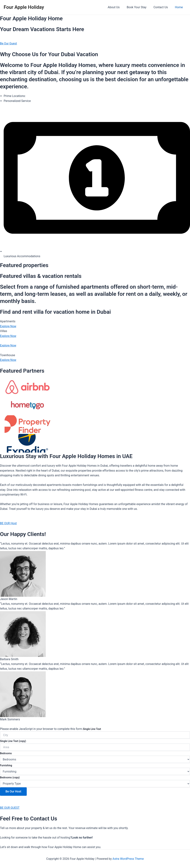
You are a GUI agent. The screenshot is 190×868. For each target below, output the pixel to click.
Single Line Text (92, 729)
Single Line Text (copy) (13, 741)
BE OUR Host (8, 523)
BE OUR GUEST (10, 808)
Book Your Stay (140, 7)
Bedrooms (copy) (10, 777)
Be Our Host (13, 791)
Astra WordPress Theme (128, 859)
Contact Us (162, 7)
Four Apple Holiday (24, 7)
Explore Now (8, 326)
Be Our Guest (9, 43)
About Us (118, 7)
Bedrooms (6, 753)
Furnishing (6, 765)
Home (179, 7)
